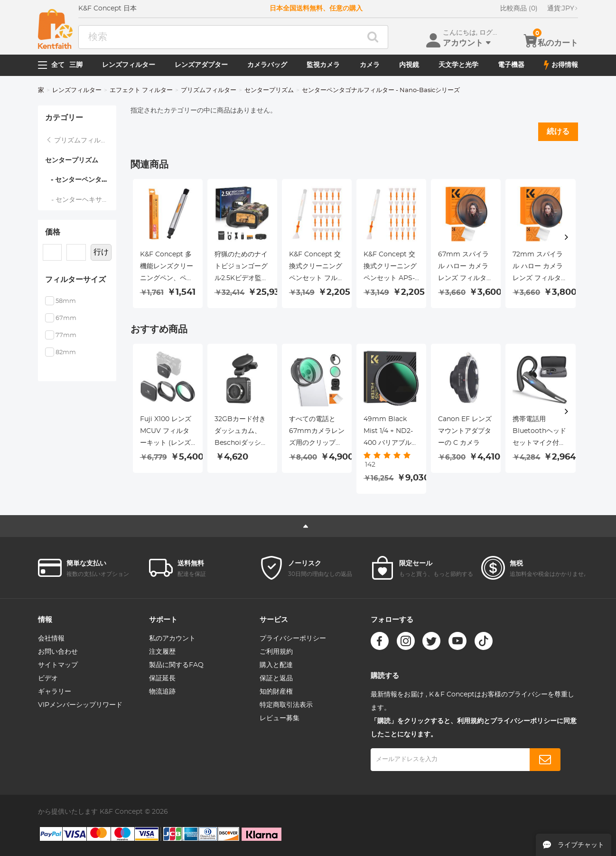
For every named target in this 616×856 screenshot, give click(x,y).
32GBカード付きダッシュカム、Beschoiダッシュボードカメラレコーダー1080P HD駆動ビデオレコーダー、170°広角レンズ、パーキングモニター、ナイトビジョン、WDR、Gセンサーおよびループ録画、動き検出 (241, 433)
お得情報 (561, 65)
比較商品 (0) (519, 9)
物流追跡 (162, 692)
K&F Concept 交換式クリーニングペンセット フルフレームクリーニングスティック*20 (317, 268)
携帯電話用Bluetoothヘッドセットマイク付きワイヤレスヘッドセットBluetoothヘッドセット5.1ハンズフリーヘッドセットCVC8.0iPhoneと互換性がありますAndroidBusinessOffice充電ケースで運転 (540, 433)
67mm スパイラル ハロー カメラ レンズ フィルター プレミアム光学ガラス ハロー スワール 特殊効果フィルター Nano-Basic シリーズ (466, 268)
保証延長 (162, 678)
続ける (558, 132)
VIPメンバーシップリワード (80, 705)
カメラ (370, 65)
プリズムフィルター (209, 90)
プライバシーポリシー (293, 639)
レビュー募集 (280, 718)
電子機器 (511, 65)
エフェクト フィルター (141, 90)
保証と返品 (276, 678)
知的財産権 (276, 692)
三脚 (76, 65)
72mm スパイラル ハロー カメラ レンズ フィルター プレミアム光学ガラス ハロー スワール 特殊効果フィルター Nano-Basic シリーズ (540, 268)
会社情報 (51, 639)
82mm (66, 353)
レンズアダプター (201, 65)
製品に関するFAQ (176, 665)
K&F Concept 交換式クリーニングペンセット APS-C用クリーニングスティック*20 (390, 268)
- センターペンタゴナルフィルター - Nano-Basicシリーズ (81, 180)
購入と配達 (276, 665)
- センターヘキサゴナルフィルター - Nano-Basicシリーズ (81, 200)
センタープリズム (269, 90)
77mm (66, 335)
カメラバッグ (267, 65)
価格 (53, 232)
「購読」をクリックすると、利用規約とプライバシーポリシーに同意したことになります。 (474, 728)
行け (101, 252)
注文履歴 (162, 652)
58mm (66, 301)
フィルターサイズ (75, 280)
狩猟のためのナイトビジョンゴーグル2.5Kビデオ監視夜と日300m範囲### (241, 268)
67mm (66, 318)
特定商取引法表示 (286, 705)
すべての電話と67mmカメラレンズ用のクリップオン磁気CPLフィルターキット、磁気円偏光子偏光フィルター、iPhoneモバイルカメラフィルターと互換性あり (317, 433)
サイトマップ (58, 665)
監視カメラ (323, 65)
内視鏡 (409, 65)
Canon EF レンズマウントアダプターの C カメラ (465, 431)
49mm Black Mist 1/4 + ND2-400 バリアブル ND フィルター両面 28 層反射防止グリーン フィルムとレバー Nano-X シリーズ (391, 433)
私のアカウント (172, 639)
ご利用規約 (276, 652)
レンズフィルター (129, 65)
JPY (563, 9)
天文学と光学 (458, 65)
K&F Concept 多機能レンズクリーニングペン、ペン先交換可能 (167, 268)
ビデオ (48, 678)
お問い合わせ (58, 652)
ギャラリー (55, 692)
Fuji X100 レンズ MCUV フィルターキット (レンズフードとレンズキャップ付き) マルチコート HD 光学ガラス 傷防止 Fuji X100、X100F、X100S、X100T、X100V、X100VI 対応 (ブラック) (167, 433)
